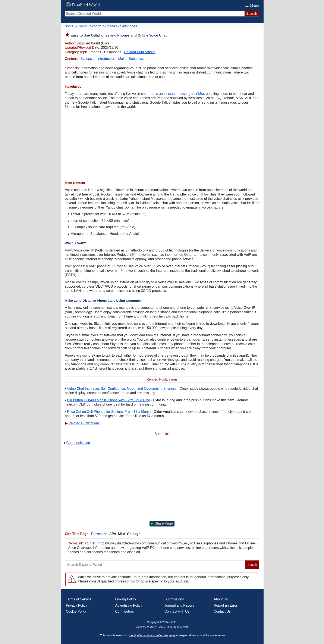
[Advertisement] (162, 146)
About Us (221, 599)
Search (252, 565)
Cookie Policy (76, 611)
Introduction (106, 59)
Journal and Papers (179, 605)
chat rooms (149, 94)
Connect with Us (177, 611)
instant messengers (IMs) (185, 94)
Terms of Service (79, 599)
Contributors (124, 611)
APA (113, 534)
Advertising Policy (129, 605)
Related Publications (140, 52)
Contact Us (222, 611)
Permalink (99, 534)
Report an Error (226, 605)
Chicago (134, 534)
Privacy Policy (77, 605)
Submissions (174, 599)
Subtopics (136, 59)
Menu (252, 5)
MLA (122, 534)
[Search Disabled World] (155, 14)
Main (122, 59)
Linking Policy (126, 599)
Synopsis (87, 59)
